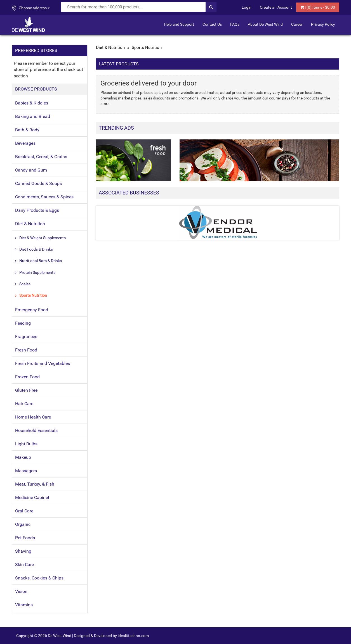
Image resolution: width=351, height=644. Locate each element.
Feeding (23, 323)
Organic (23, 524)
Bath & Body (27, 130)
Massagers (26, 471)
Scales (25, 284)
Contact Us (212, 24)
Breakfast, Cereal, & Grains (41, 157)
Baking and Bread (33, 116)
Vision (21, 591)
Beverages (25, 143)
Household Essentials (36, 430)
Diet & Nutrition (30, 224)
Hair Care (24, 404)
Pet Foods (25, 538)
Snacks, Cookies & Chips (39, 578)
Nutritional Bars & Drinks (41, 261)
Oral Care (24, 511)
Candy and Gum (31, 170)
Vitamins (24, 605)
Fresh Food (26, 350)
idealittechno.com (133, 636)
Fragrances (26, 337)
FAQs (235, 24)
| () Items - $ (318, 7)
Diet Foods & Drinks (36, 249)
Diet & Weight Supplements (43, 238)
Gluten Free (26, 390)
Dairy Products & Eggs (37, 210)
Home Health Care (33, 417)
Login (247, 7)
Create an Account (276, 7)
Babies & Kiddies (32, 103)
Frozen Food (27, 377)
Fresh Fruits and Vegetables (43, 363)
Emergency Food (32, 310)
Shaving (23, 551)
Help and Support (179, 24)
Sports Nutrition (33, 295)
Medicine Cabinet (32, 497)
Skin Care (24, 565)
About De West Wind (265, 24)
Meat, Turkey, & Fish (35, 484)
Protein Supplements (37, 272)
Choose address (31, 8)
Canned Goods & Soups (38, 183)
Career (297, 24)
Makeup (23, 457)
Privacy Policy (323, 24)
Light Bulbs (26, 444)
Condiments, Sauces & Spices (44, 197)
